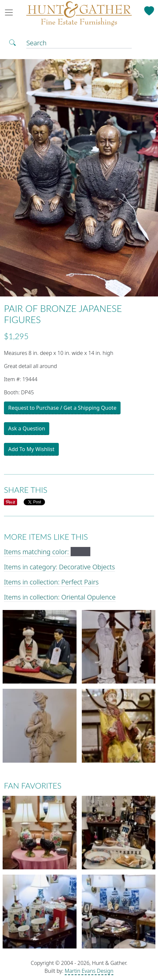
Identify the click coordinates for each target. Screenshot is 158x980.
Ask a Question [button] (27, 428)
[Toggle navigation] (11, 12)
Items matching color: (47, 552)
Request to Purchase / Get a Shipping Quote (62, 408)
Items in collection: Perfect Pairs (51, 582)
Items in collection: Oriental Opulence (60, 597)
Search (36, 43)
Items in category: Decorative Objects (59, 567)
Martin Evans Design (89, 971)
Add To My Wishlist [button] (31, 449)
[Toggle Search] (12, 42)
